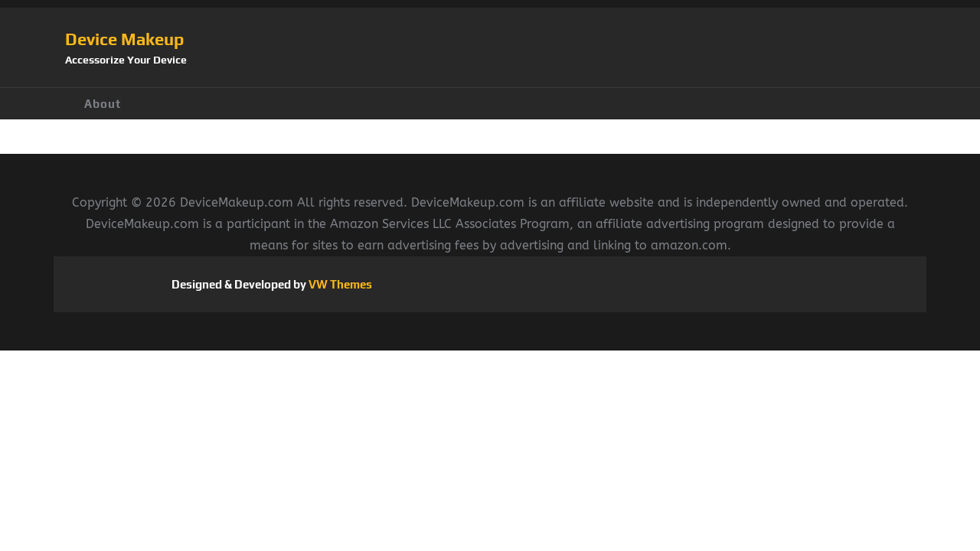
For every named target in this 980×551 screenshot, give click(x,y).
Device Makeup (124, 39)
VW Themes (339, 284)
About (103, 104)
